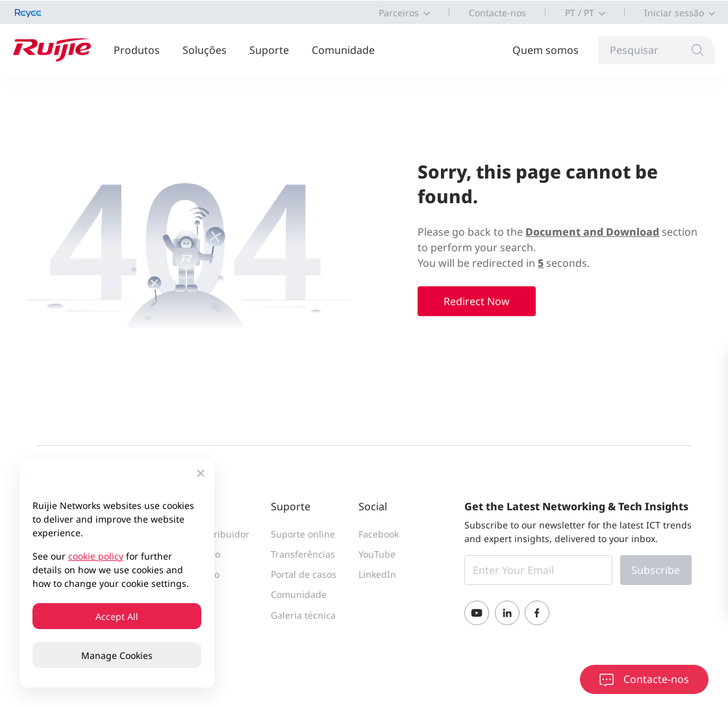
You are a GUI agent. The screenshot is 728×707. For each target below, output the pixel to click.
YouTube (377, 554)
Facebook (379, 534)
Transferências (303, 554)
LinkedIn (377, 574)
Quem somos (546, 50)
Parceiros (399, 13)
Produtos (137, 50)
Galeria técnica (303, 615)
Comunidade (343, 50)
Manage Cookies (117, 655)
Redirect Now (477, 301)
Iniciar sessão (674, 13)
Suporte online (303, 534)
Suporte (269, 50)
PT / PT (580, 13)
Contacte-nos (497, 13)
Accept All (117, 616)
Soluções (205, 50)
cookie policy (96, 556)
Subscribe (656, 570)
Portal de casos (304, 574)
